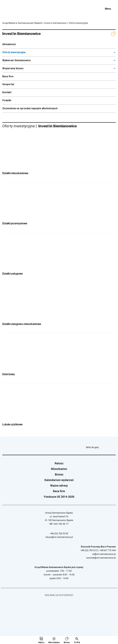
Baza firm (8, 76)
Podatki (7, 100)
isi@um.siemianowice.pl (104, 554)
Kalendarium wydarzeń (59, 480)
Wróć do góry (101, 447)
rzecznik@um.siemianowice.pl (101, 558)
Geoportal (8, 84)
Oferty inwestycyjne (14, 52)
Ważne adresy (59, 486)
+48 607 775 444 (108, 550)
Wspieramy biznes (13, 68)
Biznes (59, 474)
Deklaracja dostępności (59, 595)
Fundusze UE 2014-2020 (59, 497)
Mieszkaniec (59, 469)
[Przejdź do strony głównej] (11, 9)
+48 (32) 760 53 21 (90, 550)
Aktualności (9, 44)
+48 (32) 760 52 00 (59, 534)
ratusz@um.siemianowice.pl (59, 537)
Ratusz (59, 463)
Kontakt (7, 92)
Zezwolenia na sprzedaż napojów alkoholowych (30, 108)
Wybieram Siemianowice (16, 60)
